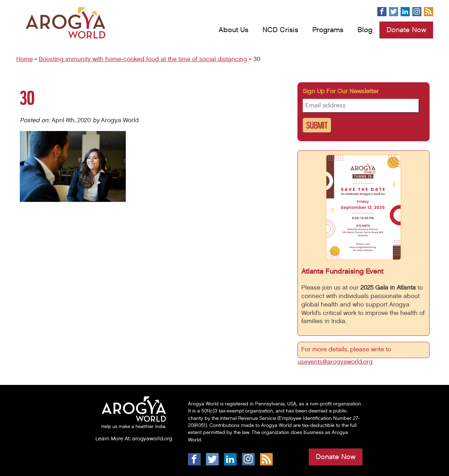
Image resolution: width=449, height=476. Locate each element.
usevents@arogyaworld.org (335, 362)
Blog (365, 30)
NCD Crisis (280, 30)
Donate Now (406, 30)
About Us (234, 30)
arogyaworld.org (152, 439)
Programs (328, 30)
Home (25, 59)
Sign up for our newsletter (341, 91)
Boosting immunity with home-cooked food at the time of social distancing (143, 59)
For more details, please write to (347, 350)
